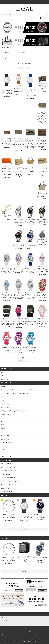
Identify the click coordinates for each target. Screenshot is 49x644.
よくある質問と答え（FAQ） (8, 467)
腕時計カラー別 (6, 53)
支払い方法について (13, 640)
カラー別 (9, 48)
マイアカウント (4, 628)
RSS (33, 642)
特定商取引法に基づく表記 (38, 640)
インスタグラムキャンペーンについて (11, 488)
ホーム (3, 48)
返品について (29, 640)
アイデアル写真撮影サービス (8, 478)
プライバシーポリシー (17, 642)
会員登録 (27, 628)
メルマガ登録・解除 (26, 642)
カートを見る (28, 631)
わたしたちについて (6, 474)
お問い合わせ (4, 635)
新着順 (29, 63)
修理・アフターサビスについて (9, 464)
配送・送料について (22, 640)
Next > (28, 68)
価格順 (25, 63)
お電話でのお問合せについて (8, 471)
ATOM (35, 642)
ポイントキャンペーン (7, 485)
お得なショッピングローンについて (10, 481)
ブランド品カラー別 (22, 53)
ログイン (3, 631)
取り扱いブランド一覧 (7, 492)
